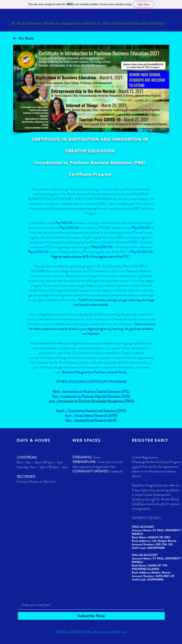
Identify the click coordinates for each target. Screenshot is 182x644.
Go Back (26, 38)
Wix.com (121, 632)
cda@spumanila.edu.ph (148, 504)
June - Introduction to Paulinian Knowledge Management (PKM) (91, 401)
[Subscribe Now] (91, 616)
